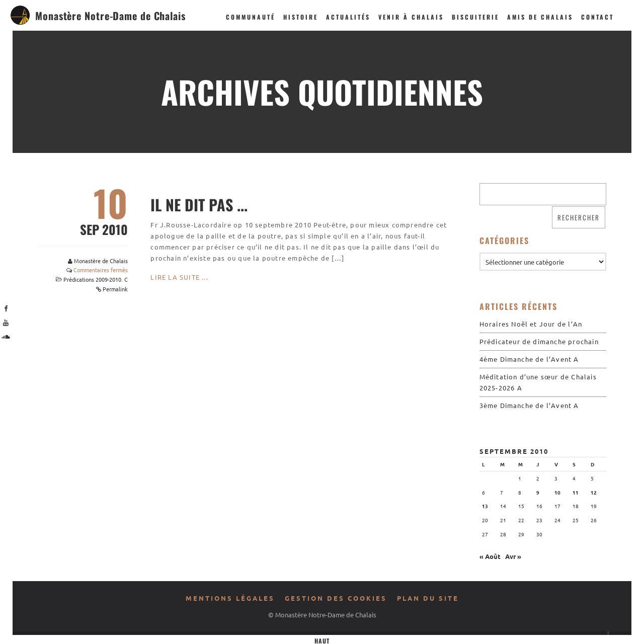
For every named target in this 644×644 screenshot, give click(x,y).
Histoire (301, 17)
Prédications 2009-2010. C (96, 279)
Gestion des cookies (336, 598)
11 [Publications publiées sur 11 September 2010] (576, 492)
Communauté (251, 17)
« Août (490, 556)
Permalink (115, 289)
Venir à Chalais (411, 17)
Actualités (348, 17)
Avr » (513, 556)
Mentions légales (230, 598)
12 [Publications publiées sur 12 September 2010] (594, 492)
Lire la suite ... (179, 277)
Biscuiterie (475, 17)
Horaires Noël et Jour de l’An (531, 324)
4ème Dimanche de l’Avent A (529, 359)
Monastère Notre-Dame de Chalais (110, 16)
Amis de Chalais (540, 17)
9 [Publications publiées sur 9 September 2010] (538, 492)
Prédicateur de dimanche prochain (539, 341)
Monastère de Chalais (101, 261)
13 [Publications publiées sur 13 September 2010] (485, 506)
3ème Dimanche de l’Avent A (529, 405)
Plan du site (428, 598)
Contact (597, 17)
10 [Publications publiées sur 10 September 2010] (557, 492)
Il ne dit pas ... (199, 205)
